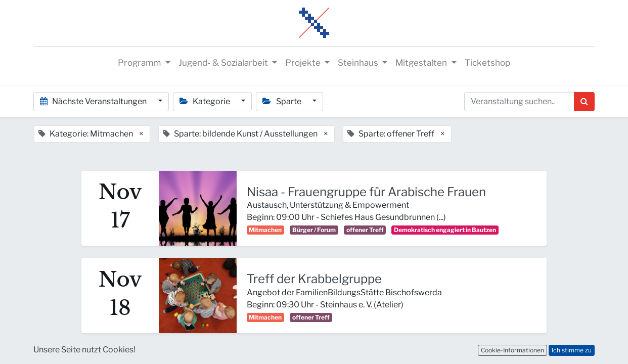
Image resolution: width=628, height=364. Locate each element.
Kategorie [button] (206, 101)
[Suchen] (584, 102)
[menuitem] (487, 63)
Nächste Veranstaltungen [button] (94, 101)
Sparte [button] (282, 101)
